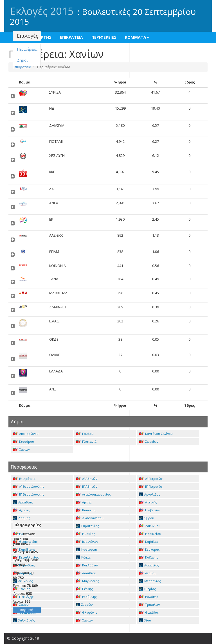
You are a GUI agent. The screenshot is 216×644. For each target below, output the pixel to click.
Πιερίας (147, 589)
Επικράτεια (24, 479)
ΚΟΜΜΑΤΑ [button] (137, 37)
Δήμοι (22, 60)
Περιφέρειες (27, 49)
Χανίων (21, 449)
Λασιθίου (86, 573)
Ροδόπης (148, 597)
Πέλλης (84, 589)
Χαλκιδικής (24, 620)
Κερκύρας (149, 549)
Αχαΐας (21, 510)
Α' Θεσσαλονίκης (28, 486)
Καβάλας (148, 542)
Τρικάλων (149, 605)
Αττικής (148, 502)
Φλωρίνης (86, 612)
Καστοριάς (87, 549)
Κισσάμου (23, 441)
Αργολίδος (149, 494)
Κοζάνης (148, 557)
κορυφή (27, 610)
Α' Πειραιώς (151, 479)
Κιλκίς (83, 557)
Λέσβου (148, 573)
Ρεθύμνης (86, 597)
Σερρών (84, 605)
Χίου (145, 620)
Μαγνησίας (87, 581)
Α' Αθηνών (86, 479)
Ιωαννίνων (87, 542)
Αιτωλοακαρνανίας (93, 494)
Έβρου (146, 518)
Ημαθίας (85, 534)
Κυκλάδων (87, 565)
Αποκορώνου (26, 434)
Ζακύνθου (149, 526)
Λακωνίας (149, 565)
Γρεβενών (149, 510)
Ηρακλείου (150, 534)
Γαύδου (85, 434)
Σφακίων (148, 441)
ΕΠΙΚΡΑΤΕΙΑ (71, 37)
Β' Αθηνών (86, 486)
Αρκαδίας (23, 502)
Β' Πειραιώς (151, 486)
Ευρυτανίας (87, 526)
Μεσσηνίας (150, 581)
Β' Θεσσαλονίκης (28, 494)
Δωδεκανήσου (90, 518)
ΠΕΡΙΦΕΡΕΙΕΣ (104, 37)
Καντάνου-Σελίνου (156, 434)
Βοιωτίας (86, 510)
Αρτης (84, 502)
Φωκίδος (149, 612)
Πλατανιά (86, 441)
